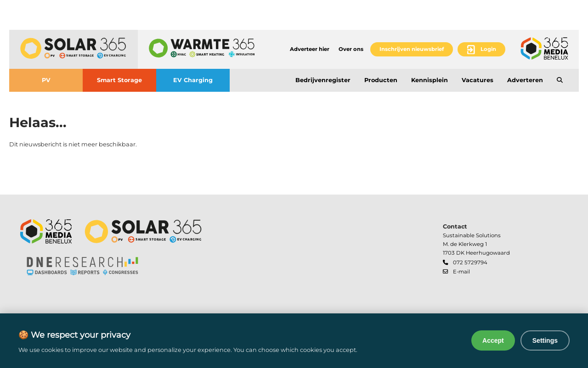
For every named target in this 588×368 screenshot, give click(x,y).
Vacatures (478, 80)
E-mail (461, 272)
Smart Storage (119, 80)
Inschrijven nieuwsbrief (412, 49)
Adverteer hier (310, 49)
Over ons (351, 49)
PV (46, 80)
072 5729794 (470, 262)
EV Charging (193, 80)
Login (488, 49)
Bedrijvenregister (323, 80)
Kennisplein (430, 80)
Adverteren (525, 80)
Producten (381, 80)
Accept (493, 340)
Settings (545, 340)
